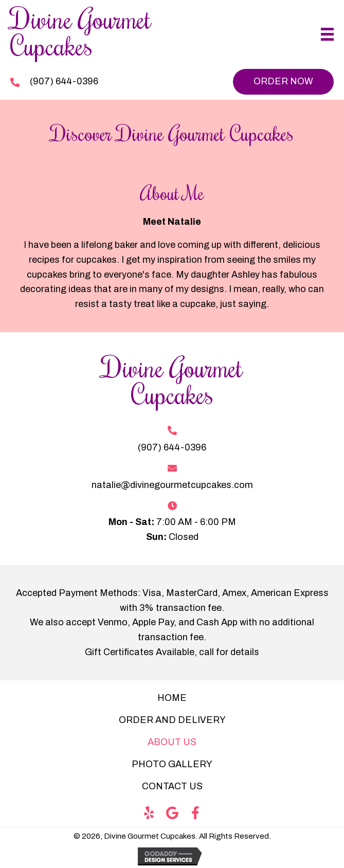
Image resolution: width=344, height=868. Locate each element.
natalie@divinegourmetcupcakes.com (172, 485)
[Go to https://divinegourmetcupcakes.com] (125, 34)
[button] (283, 82)
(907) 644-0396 (64, 81)
